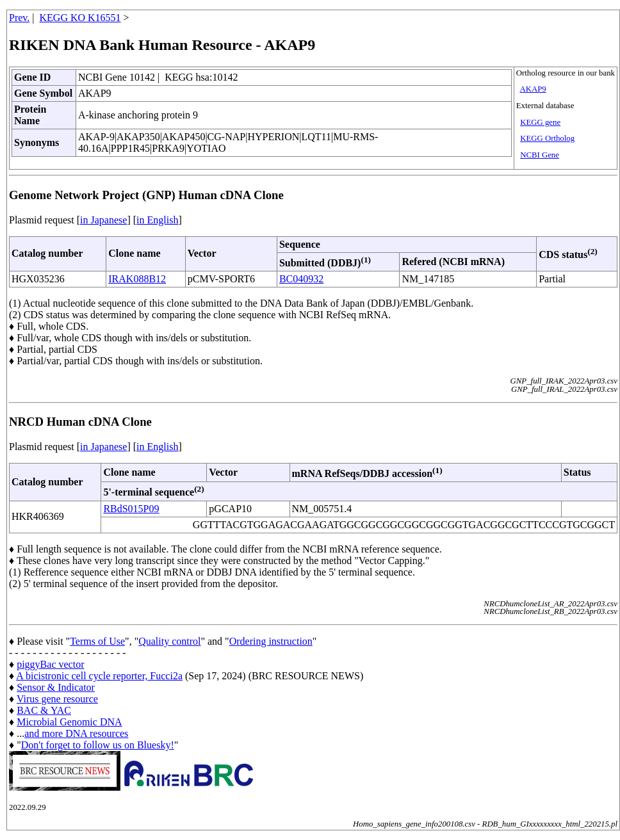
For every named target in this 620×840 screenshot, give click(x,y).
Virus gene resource (57, 699)
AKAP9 (533, 89)
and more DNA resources (76, 733)
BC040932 (301, 279)
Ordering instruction (271, 641)
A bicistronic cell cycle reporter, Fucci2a (99, 676)
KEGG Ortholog (547, 138)
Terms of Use (97, 641)
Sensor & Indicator (56, 687)
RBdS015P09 (131, 509)
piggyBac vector (50, 664)
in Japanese (103, 220)
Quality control (169, 641)
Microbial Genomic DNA (69, 722)
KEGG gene (540, 122)
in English (157, 220)
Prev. (19, 18)
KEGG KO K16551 (80, 18)
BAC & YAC (44, 710)
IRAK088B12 (137, 279)
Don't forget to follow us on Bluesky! (98, 745)
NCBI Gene (540, 155)
